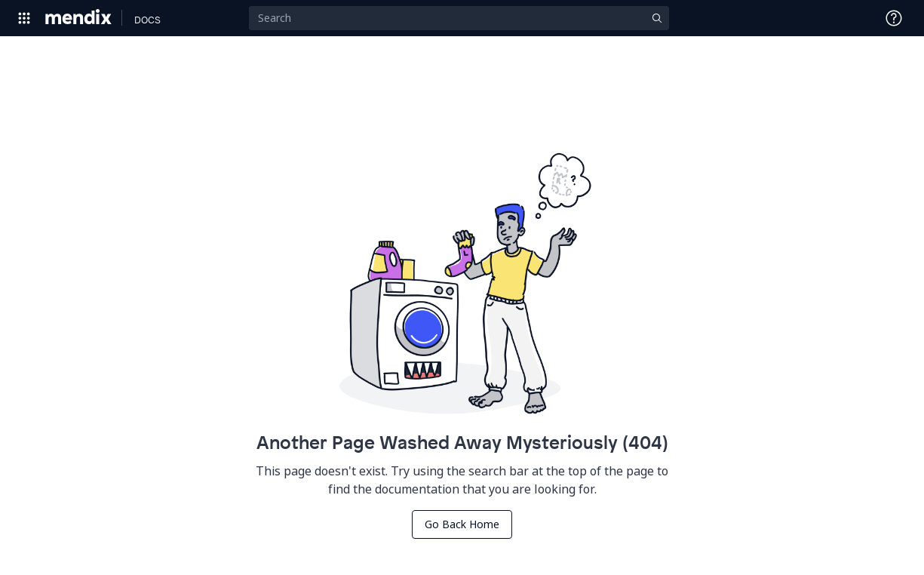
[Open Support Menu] (894, 18)
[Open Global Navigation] (24, 18)
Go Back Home (462, 524)
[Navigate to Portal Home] (79, 18)
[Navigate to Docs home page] (147, 18)
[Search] (459, 18)
